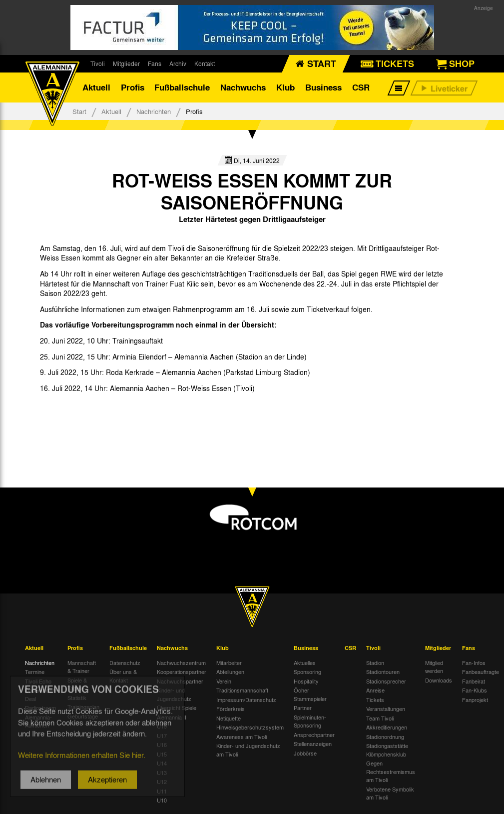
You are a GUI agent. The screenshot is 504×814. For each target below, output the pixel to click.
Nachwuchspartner (180, 681)
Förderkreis (231, 708)
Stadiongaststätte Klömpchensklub (387, 750)
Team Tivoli (380, 718)
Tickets (375, 699)
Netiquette (229, 718)
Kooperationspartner (182, 671)
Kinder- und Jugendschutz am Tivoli (248, 750)
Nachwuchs (243, 87)
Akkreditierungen (387, 727)
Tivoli (98, 63)
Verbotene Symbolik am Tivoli (390, 793)
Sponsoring (307, 671)
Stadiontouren (383, 671)
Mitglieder (126, 63)
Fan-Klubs (475, 690)
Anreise (375, 690)
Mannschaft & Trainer (82, 667)
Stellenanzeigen (313, 743)
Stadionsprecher (386, 681)
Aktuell (96, 87)
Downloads (439, 680)
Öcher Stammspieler (310, 694)
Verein (224, 681)
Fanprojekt (475, 699)
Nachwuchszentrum (181, 662)
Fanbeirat (474, 681)
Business (323, 87)
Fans (155, 63)
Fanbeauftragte (481, 671)
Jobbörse (305, 753)
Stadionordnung (385, 736)
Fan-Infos (474, 662)
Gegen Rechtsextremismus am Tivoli (391, 771)
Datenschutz (125, 662)
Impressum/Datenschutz (246, 699)
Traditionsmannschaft (242, 690)
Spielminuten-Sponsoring (310, 721)
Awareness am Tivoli (242, 736)
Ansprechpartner (314, 734)
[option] (78, 411)
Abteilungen (230, 671)
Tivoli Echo (38, 681)
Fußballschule (182, 87)
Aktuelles (305, 662)
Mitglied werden (434, 667)
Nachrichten (154, 111)
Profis (133, 87)
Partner (303, 707)
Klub (285, 87)
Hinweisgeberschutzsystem (250, 727)
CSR (361, 87)
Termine (35, 671)
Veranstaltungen (386, 708)
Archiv (178, 63)
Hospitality (306, 681)
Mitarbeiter (229, 662)
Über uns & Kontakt (123, 676)
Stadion (375, 662)
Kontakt (205, 63)
